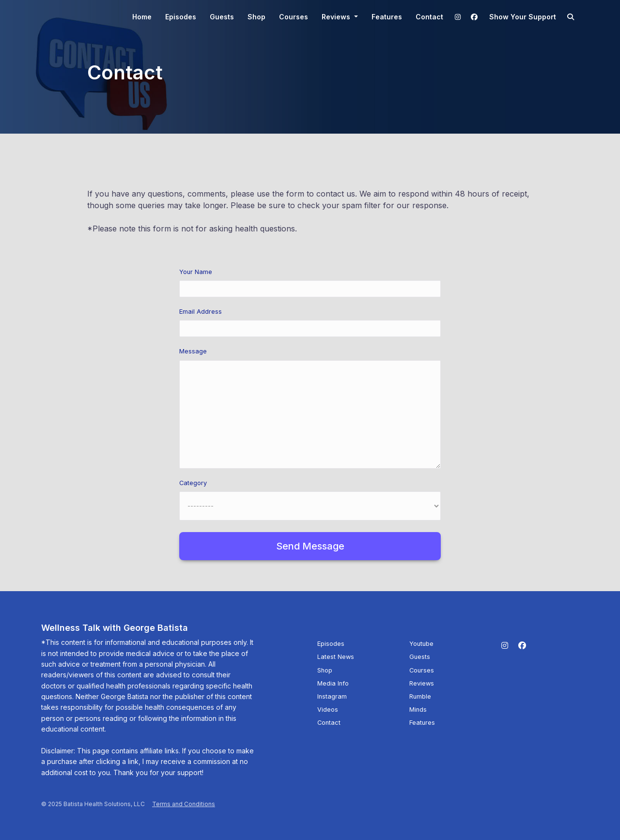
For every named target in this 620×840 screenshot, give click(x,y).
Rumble (420, 696)
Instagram (332, 696)
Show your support (523, 17)
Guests (222, 17)
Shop (256, 17)
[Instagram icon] (505, 645)
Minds (418, 710)
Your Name (196, 272)
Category (193, 483)
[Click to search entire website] (571, 17)
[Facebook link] (474, 17)
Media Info (333, 683)
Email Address (201, 312)
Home (142, 17)
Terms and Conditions (184, 804)
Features (387, 17)
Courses (294, 17)
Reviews (337, 17)
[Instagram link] (458, 17)
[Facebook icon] (522, 645)
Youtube (421, 644)
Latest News (336, 657)
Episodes (181, 17)
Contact (429, 17)
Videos (328, 710)
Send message (310, 546)
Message (193, 351)
